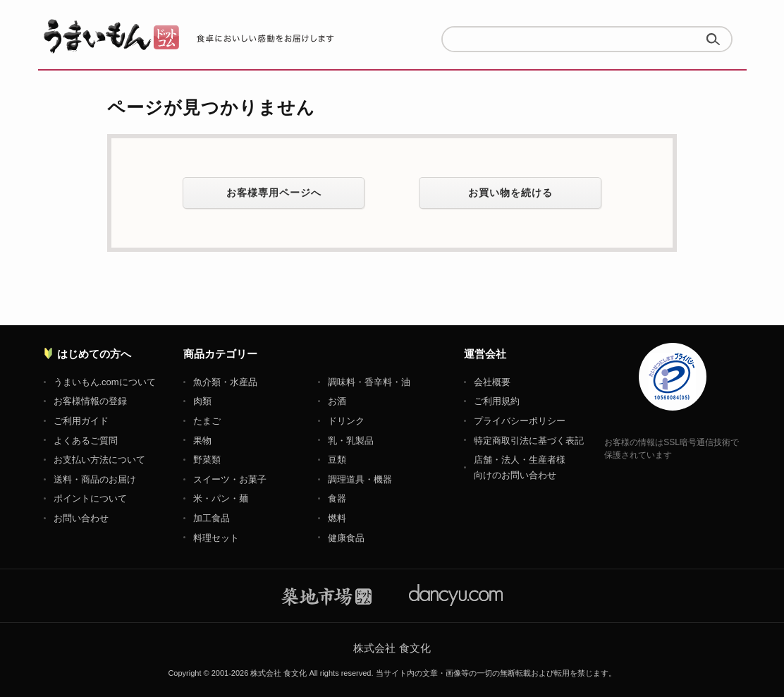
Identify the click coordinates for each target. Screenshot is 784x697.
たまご (207, 421)
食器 (337, 498)
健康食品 (346, 538)
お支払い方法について (99, 460)
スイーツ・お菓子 (230, 479)
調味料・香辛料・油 (369, 382)
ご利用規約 (497, 401)
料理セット (216, 538)
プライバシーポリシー (520, 421)
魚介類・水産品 (225, 382)
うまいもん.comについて (105, 382)
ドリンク (346, 421)
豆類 (337, 460)
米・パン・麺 (221, 498)
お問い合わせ (81, 518)
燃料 (337, 518)
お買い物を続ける (510, 193)
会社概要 (492, 382)
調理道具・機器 (360, 479)
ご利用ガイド (81, 421)
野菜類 (207, 460)
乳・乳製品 (351, 441)
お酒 (337, 401)
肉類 (202, 401)
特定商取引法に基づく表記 (529, 441)
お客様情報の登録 (90, 401)
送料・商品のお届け (95, 479)
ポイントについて (90, 498)
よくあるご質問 (86, 441)
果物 (202, 441)
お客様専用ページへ (274, 193)
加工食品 (212, 518)
